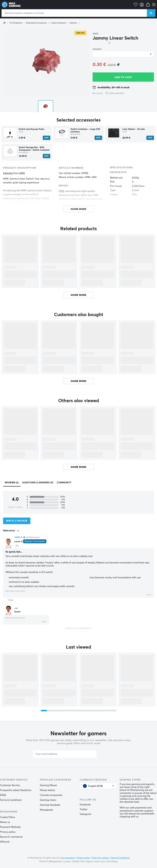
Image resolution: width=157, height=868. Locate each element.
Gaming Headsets (50, 805)
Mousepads (46, 810)
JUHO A (18, 537)
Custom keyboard (58, 23)
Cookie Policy (8, 817)
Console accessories (51, 795)
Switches (73, 23)
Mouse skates (47, 790)
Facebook (85, 805)
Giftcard (5, 842)
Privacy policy (8, 832)
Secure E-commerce (11, 837)
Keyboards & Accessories (36, 23)
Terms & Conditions (11, 800)
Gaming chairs (48, 800)
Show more (79, 295)
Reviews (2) (12, 483)
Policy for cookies (100, 858)
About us (5, 822)
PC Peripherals (16, 23)
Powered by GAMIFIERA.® (79, 628)
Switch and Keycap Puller (32, 129)
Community (64, 483)
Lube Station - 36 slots (134, 129)
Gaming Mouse (48, 785)
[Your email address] (65, 754)
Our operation (68, 858)
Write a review (17, 521)
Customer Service (10, 785)
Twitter (84, 809)
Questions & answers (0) (38, 483)
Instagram (86, 814)
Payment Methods (10, 827)
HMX (95, 34)
